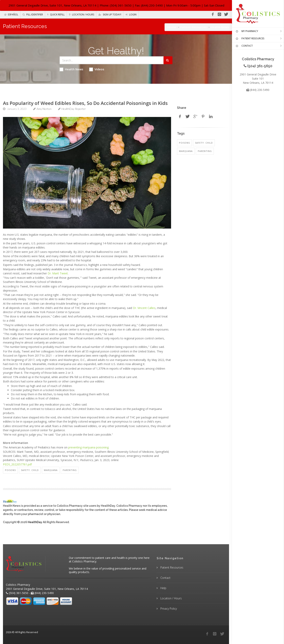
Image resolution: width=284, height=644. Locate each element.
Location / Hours (82, 15)
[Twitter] (226, 14)
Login (131, 15)
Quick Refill (56, 15)
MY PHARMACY (247, 31)
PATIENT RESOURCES (250, 39)
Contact (165, 578)
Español (11, 15)
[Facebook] (213, 14)
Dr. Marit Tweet (58, 273)
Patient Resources (193, 27)
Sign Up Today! (110, 15)
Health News (71, 69)
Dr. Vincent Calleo (144, 308)
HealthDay (35, 522)
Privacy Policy (168, 609)
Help (163, 588)
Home (172, 27)
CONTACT (244, 46)
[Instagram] (219, 14)
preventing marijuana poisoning (88, 447)
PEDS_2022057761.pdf (17, 464)
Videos (97, 69)
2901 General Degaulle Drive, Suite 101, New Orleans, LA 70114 (52, 5)
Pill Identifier (33, 15)
